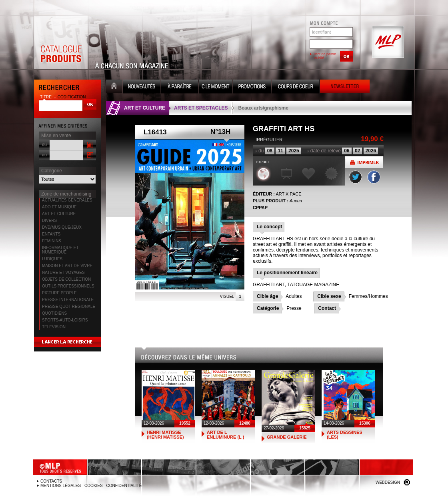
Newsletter (345, 87)
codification (72, 97)
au (44, 155)
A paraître (180, 87)
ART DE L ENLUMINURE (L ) (225, 435)
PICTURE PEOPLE (59, 293)
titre (46, 97)
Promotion (252, 87)
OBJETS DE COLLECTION (66, 279)
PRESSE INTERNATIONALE (68, 300)
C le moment (215, 87)
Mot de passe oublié (325, 56)
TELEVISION (54, 327)
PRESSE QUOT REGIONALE (69, 306)
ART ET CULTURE (59, 214)
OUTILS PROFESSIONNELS (68, 286)
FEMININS (52, 241)
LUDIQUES (52, 259)
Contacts (51, 481)
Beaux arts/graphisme (263, 108)
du (44, 144)
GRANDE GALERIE (287, 437)
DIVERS (49, 221)
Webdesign (388, 482)
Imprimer (364, 162)
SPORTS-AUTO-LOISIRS (65, 320)
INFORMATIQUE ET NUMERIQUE (60, 250)
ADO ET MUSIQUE (59, 207)
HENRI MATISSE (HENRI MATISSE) (165, 435)
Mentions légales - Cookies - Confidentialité (91, 486)
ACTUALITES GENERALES (67, 200)
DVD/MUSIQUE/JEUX (62, 227)
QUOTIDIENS (54, 313)
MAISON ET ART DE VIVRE (67, 266)
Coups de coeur (296, 87)
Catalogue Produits (61, 42)
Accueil (114, 87)
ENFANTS (51, 234)
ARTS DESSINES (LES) (345, 435)
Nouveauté (142, 87)
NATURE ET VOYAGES (63, 272)
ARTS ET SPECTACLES (201, 108)
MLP (387, 42)
